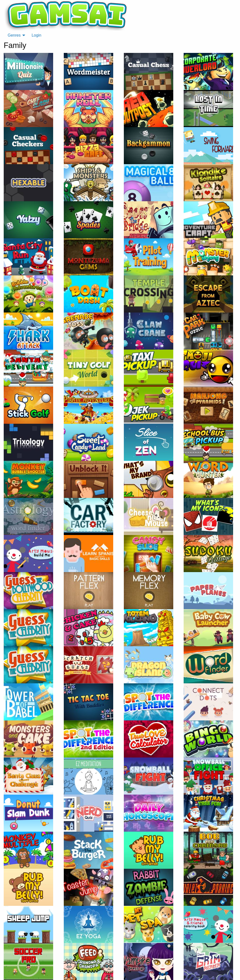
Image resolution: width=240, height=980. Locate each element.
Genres (14, 35)
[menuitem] (15, 35)
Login (36, 35)
